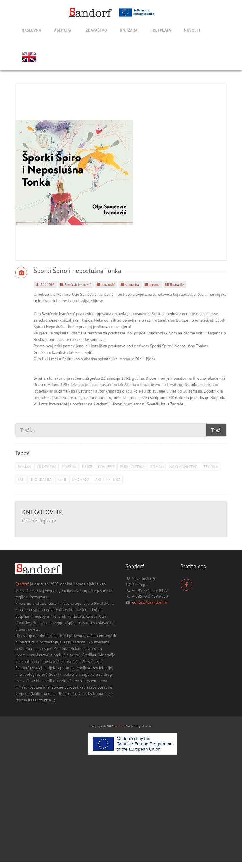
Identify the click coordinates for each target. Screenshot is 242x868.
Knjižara (129, 30)
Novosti (192, 30)
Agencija (63, 30)
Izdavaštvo (96, 30)
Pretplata (161, 30)
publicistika (132, 467)
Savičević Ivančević (75, 285)
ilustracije (174, 285)
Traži (216, 430)
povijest (106, 467)
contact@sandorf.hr (150, 602)
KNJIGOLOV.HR (42, 512)
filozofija (47, 467)
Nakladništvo (183, 467)
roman (24, 467)
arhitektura (108, 480)
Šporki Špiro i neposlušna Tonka (78, 271)
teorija (211, 467)
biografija (41, 480)
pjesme (152, 285)
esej (22, 480)
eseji (62, 480)
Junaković (105, 285)
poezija (69, 467)
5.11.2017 (45, 285)
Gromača (81, 480)
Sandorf (22, 584)
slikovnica (129, 285)
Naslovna (31, 30)
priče (87, 467)
